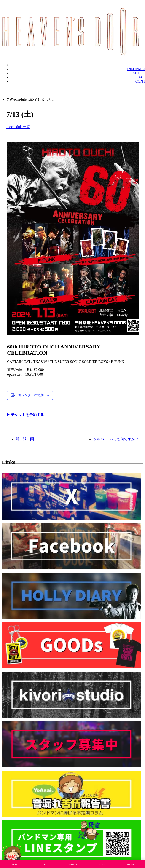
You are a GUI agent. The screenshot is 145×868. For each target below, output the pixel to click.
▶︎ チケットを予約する (25, 415)
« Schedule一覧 (18, 127)
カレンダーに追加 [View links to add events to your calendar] (31, 395)
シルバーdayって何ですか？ (116, 439)
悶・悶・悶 (25, 439)
